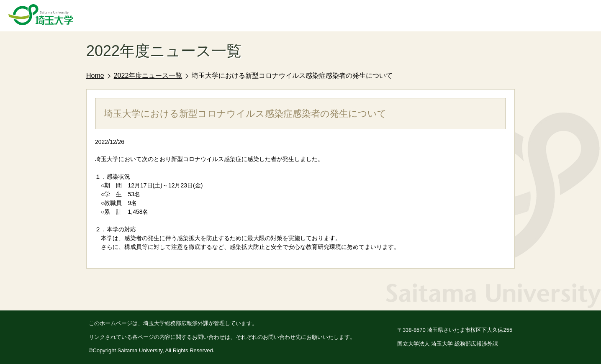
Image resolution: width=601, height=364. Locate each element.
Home (95, 76)
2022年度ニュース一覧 (148, 76)
